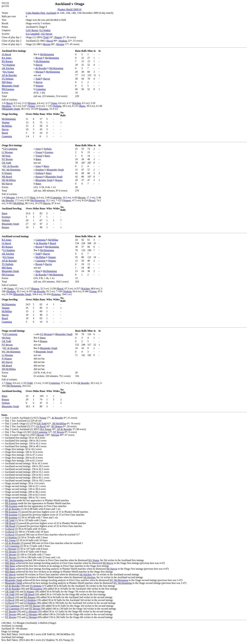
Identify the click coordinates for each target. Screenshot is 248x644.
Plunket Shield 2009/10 (69, 9)
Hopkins (63, 41)
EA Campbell (33, 34)
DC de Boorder (11, 166)
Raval (50, 41)
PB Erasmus (8, 89)
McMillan (7, 126)
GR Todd (6, 163)
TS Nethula (8, 79)
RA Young (8, 72)
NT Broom (7, 159)
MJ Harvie (7, 184)
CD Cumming (10, 149)
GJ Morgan (46, 334)
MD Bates (7, 82)
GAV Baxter (32, 30)
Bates (82, 106)
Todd (46, 37)
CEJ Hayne (46, 34)
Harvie (39, 65)
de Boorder (41, 68)
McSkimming (47, 54)
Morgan (60, 44)
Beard (5, 133)
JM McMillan (9, 180)
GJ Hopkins (9, 65)
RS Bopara (7, 61)
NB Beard (7, 177)
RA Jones (7, 58)
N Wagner (7, 173)
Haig (33, 198)
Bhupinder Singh (10, 86)
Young (32, 106)
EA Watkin (45, 30)
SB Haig (6, 156)
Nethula (57, 106)
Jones (54, 103)
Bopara (32, 103)
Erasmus (44, 109)
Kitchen (77, 103)
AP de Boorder (9, 75)
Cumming (41, 89)
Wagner (58, 37)
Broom (47, 44)
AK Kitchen (8, 68)
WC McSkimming (11, 170)
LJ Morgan (7, 152)
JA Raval (6, 54)
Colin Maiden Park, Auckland (41, 13)
